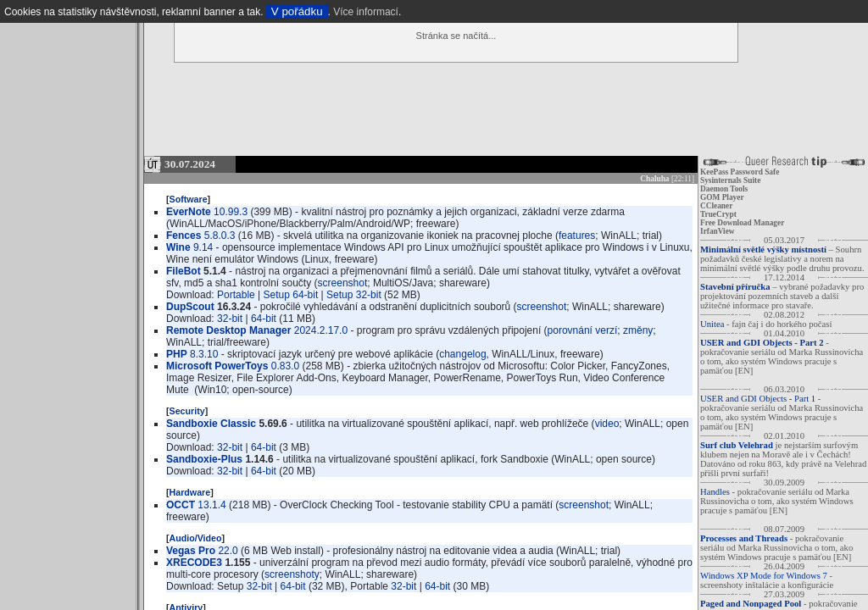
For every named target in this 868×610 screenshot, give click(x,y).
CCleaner (716, 206)
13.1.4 (211, 505)
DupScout (190, 307)
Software (189, 199)
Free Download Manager (742, 223)
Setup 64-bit (291, 295)
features (577, 236)
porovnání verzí (583, 330)
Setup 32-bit (354, 295)
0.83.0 (285, 366)
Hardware (190, 492)
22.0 (228, 551)
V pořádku (297, 11)
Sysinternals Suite (730, 180)
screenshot (343, 283)
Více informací (366, 12)
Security (187, 411)
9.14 (203, 247)
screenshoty (292, 574)
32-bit (230, 319)
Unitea (712, 324)
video (607, 424)
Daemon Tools (724, 189)
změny (638, 330)
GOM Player (722, 197)
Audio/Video (196, 538)
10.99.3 (231, 212)
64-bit (264, 319)
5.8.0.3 (220, 236)
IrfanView (718, 231)
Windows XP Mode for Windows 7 (764, 576)
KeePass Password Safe (740, 172)
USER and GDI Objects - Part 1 (758, 399)
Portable (236, 295)
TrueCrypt (718, 214)
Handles (715, 492)
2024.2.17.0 (321, 330)
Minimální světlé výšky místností (763, 250)
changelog (462, 354)
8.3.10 (204, 354)
